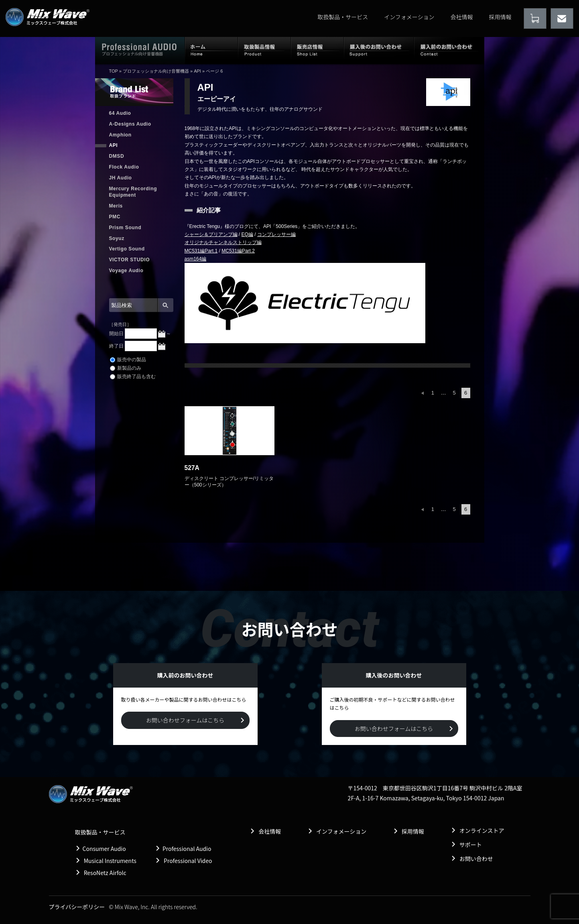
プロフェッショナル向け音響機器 (156, 71)
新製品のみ (126, 368)
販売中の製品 (128, 360)
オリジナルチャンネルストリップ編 (223, 242)
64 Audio (120, 113)
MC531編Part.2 (238, 251)
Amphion (120, 135)
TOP (114, 71)
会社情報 (462, 17)
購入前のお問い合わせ (449, 50)
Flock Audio (124, 167)
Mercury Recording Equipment (133, 192)
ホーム (211, 50)
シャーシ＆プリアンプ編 (211, 234)
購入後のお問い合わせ (379, 50)
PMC (115, 217)
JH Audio (121, 178)
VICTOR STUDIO (130, 260)
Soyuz (117, 238)
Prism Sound (125, 228)
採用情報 (500, 17)
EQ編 (247, 234)
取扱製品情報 (264, 50)
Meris (116, 206)
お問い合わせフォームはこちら (185, 720)
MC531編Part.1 (201, 251)
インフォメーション (409, 17)
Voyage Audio (126, 271)
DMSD (117, 156)
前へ (423, 393)
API (197, 71)
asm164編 (196, 259)
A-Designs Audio (130, 124)
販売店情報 (317, 50)
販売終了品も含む (133, 377)
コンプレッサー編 (276, 234)
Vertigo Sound (127, 249)
